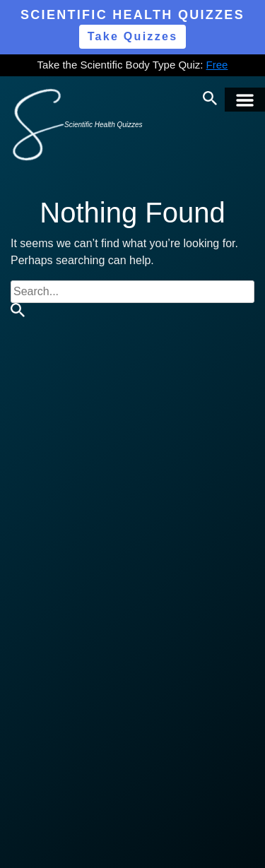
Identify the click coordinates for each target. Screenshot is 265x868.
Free (217, 65)
